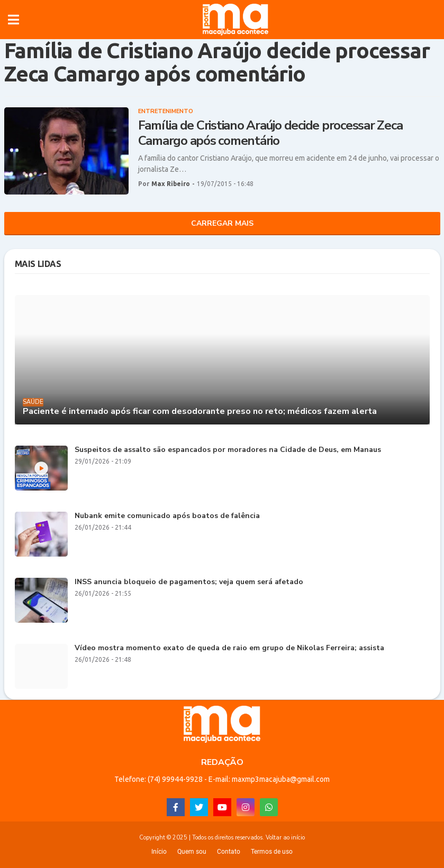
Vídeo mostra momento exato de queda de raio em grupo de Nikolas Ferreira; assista (229, 648)
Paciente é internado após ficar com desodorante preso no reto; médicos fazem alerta (200, 412)
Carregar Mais (222, 223)
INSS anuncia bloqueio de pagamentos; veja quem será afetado (189, 582)
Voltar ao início (285, 838)
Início (159, 852)
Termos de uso (272, 852)
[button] (13, 20)
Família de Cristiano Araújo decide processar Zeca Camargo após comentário (270, 133)
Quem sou (192, 852)
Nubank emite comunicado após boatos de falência (167, 516)
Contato (229, 852)
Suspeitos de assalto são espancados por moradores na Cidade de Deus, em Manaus (228, 450)
